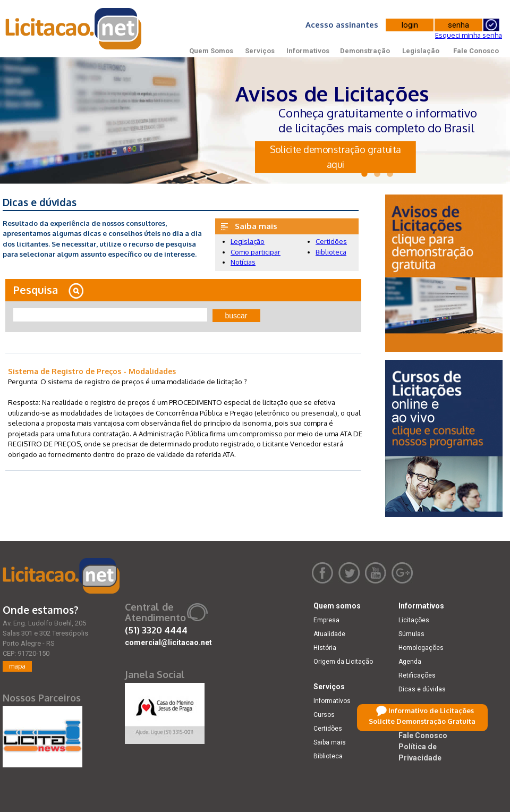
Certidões (331, 241)
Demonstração (365, 51)
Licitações (414, 620)
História (325, 648)
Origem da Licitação (343, 662)
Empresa (326, 620)
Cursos (324, 715)
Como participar (256, 252)
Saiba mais (330, 742)
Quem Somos (211, 51)
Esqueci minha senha (469, 35)
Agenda (410, 662)
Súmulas (411, 634)
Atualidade (329, 634)
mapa (17, 666)
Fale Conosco (476, 51)
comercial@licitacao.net (168, 642)
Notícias (243, 262)
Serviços (260, 51)
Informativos (308, 51)
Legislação (421, 51)
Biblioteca (331, 252)
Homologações (421, 648)
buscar (236, 316)
